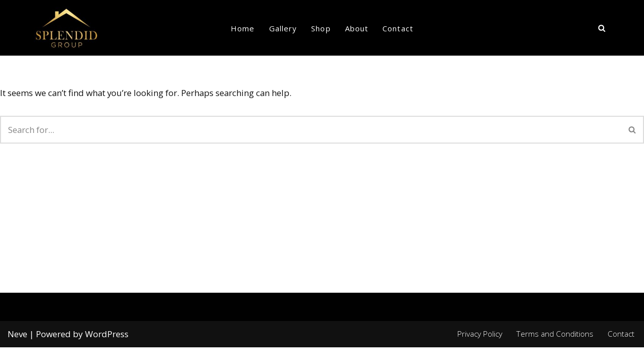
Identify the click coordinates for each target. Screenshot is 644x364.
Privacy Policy (479, 350)
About (357, 28)
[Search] (602, 28)
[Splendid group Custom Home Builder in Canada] (66, 28)
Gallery (283, 28)
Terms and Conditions (554, 350)
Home (243, 28)
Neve (17, 350)
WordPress (107, 350)
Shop (321, 28)
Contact (398, 28)
